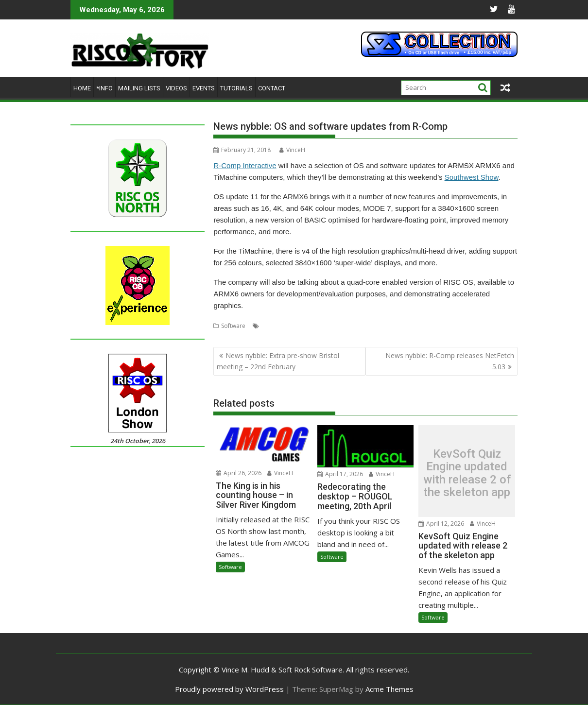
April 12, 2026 (441, 524)
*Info (104, 88)
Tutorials (236, 88)
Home (82, 88)
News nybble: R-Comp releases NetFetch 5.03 (450, 361)
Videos (176, 88)
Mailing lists (139, 88)
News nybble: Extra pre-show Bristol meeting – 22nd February (278, 361)
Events (204, 88)
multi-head (393, 326)
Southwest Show (472, 177)
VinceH (292, 150)
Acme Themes (389, 689)
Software (233, 326)
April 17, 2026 (340, 474)
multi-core (360, 326)
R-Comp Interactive (245, 165)
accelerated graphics (290, 326)
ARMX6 (333, 326)
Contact (272, 88)
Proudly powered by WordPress (229, 689)
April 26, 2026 (239, 473)
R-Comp (423, 326)
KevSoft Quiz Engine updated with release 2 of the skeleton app (467, 473)
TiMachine (500, 326)
